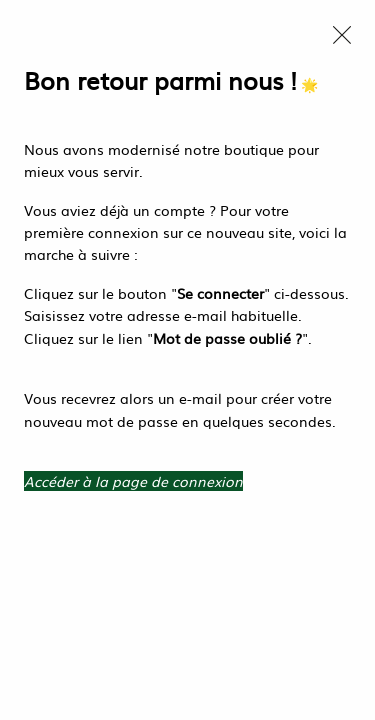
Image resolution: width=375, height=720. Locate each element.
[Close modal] (342, 35)
